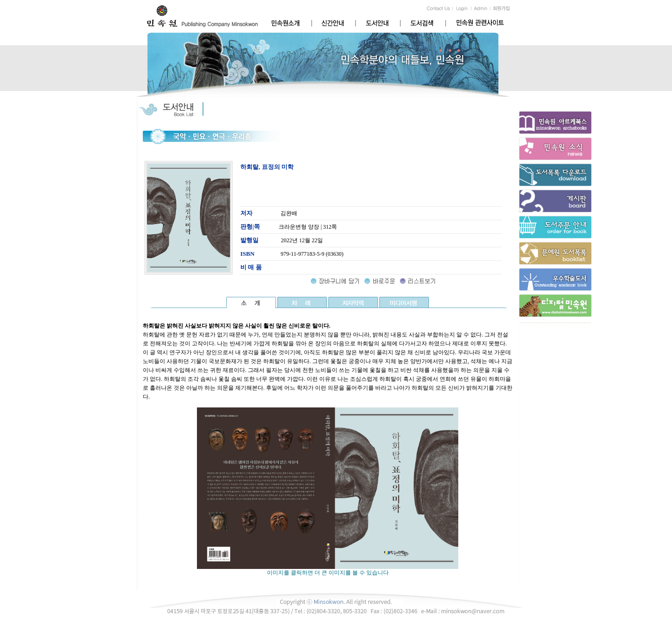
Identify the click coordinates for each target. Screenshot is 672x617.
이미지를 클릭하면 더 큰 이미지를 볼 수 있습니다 (328, 570)
